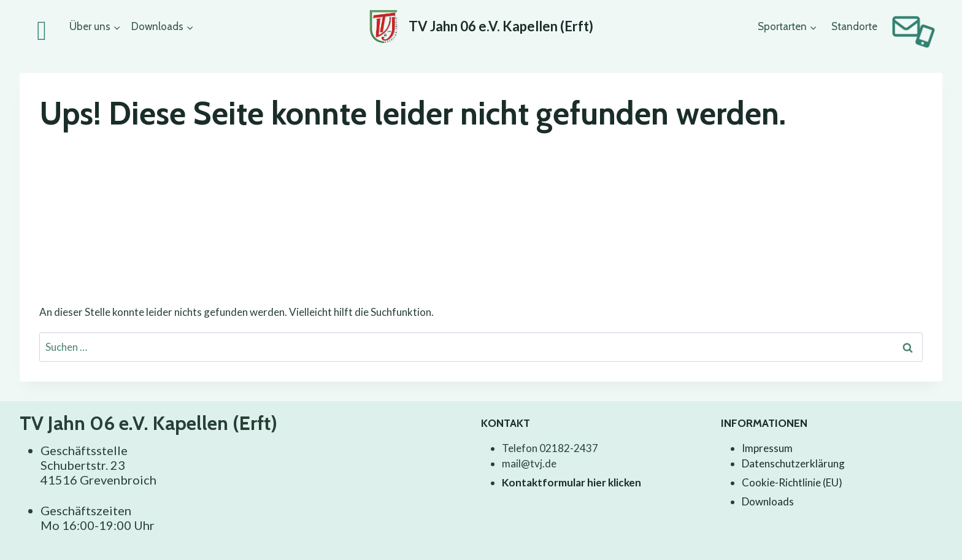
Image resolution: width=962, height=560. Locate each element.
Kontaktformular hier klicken (571, 482)
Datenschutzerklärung (793, 463)
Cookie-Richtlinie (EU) (792, 482)
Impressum (767, 448)
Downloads (768, 501)
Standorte (854, 26)
